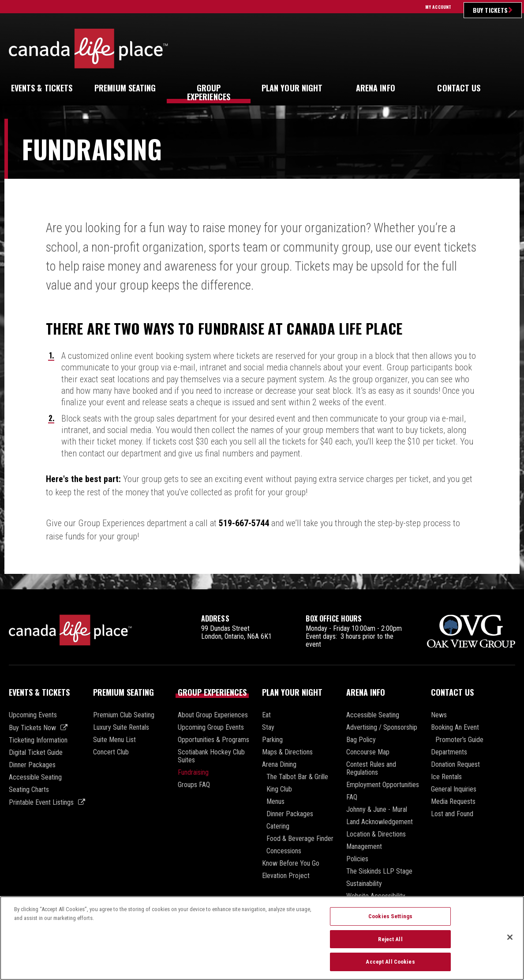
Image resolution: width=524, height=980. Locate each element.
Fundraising (193, 773)
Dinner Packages (32, 765)
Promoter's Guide (459, 740)
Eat (266, 715)
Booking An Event (455, 727)
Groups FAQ (194, 785)
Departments (449, 752)
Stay (268, 727)
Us (459, 88)
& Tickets (42, 88)
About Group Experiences (213, 715)
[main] (262, 354)
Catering (278, 826)
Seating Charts (29, 790)
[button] (508, 88)
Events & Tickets (39, 692)
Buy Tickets (490, 10)
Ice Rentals (446, 777)
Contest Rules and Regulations (371, 769)
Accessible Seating (35, 777)
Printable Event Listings (41, 802)
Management (364, 847)
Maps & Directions (287, 752)
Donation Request (455, 765)
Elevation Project (286, 876)
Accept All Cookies (390, 966)
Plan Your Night (292, 692)
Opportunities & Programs (213, 740)
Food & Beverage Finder (300, 839)
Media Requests (453, 802)
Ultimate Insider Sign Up (447, 48)
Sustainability (364, 884)
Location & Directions (376, 834)
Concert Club (111, 752)
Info (376, 88)
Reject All (390, 943)
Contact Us (452, 692)
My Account (438, 7)
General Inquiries (454, 789)
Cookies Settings (390, 920)
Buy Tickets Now (32, 728)
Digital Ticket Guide (36, 753)
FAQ (352, 797)
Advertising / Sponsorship (382, 727)
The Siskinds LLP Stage (379, 871)
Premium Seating (124, 692)
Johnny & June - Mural (377, 810)
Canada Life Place (88, 48)
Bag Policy (361, 740)
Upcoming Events (33, 715)
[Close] (510, 941)
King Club (279, 789)
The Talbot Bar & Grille (297, 777)
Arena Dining (279, 765)
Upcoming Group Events (211, 727)
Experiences (209, 92)
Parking (272, 740)
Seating (125, 88)
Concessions (284, 851)
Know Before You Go (291, 863)
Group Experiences (212, 692)
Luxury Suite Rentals (121, 727)
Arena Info (366, 692)
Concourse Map (368, 752)
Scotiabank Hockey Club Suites (211, 756)
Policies (357, 859)
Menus (275, 802)
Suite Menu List (114, 740)
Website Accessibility (376, 896)
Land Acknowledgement (380, 822)
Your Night (292, 88)
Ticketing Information (38, 740)
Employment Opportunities (383, 785)
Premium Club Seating (124, 715)
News (439, 715)
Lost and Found (452, 814)
